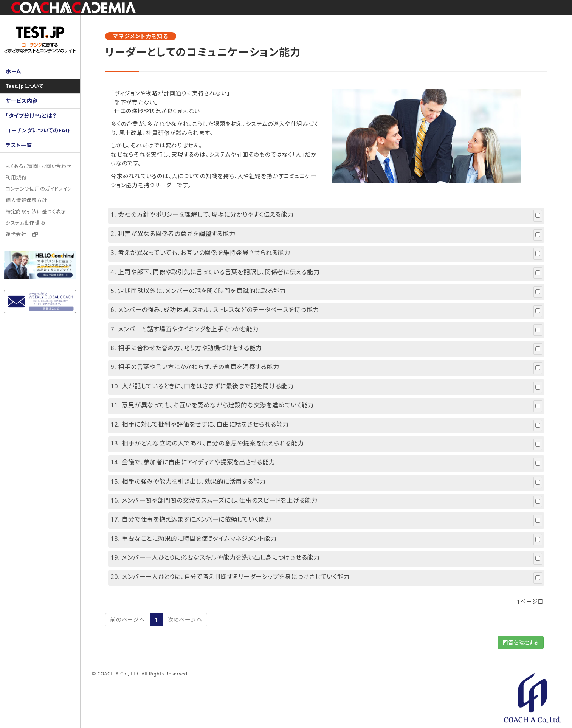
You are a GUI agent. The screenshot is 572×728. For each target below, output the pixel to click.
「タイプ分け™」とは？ (31, 116)
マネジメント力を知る (151, 36)
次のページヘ (195, 624)
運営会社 (22, 234)
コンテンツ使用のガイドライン (39, 189)
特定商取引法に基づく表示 (36, 211)
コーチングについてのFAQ (38, 130)
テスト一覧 (19, 145)
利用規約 (16, 177)
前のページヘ (138, 624)
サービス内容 (22, 101)
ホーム (14, 71)
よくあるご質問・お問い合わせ (39, 166)
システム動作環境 (26, 223)
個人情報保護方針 (26, 200)
